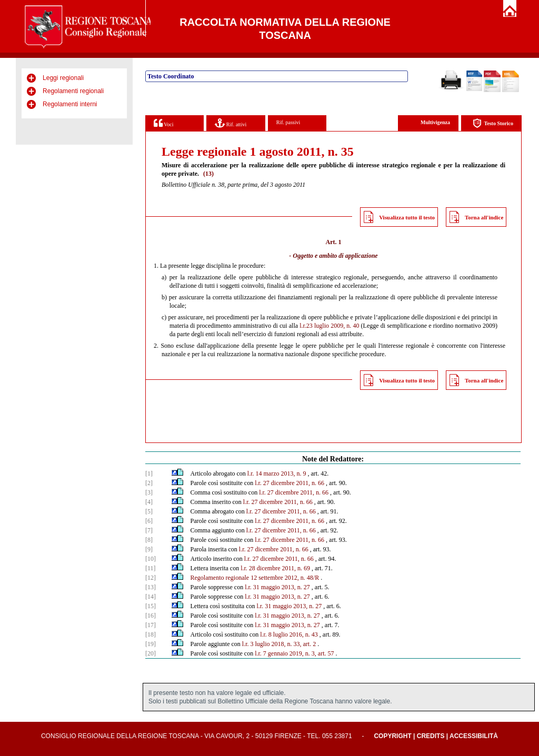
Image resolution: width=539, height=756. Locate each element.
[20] (151, 653)
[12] (151, 578)
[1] (149, 473)
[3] (149, 492)
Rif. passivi (288, 122)
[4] (149, 502)
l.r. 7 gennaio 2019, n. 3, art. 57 (294, 653)
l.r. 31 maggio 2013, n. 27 (277, 587)
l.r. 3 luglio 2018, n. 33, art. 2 (279, 644)
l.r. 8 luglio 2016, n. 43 (289, 634)
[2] (149, 483)
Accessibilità (474, 736)
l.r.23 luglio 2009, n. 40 (329, 326)
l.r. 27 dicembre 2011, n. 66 (290, 483)
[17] (151, 625)
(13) (208, 174)
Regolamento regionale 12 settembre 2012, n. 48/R (255, 578)
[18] (151, 634)
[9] (149, 549)
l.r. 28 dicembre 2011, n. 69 (275, 568)
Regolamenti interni (70, 104)
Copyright (392, 736)
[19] (151, 644)
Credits (431, 736)
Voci (163, 123)
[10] (151, 559)
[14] (151, 597)
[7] (149, 530)
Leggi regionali (63, 78)
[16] (151, 616)
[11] (151, 568)
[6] (149, 521)
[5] (149, 511)
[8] (149, 540)
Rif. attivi (231, 123)
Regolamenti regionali (73, 91)
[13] (151, 587)
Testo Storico (493, 123)
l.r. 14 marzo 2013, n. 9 (277, 473)
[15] (151, 606)
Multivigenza (435, 122)
